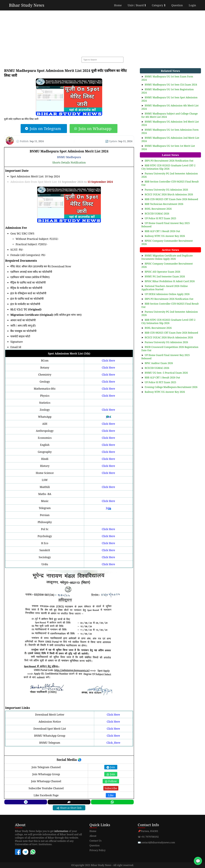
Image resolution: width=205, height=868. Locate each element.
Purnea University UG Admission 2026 (166, 190)
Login (192, 5)
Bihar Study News (27, 5)
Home (118, 5)
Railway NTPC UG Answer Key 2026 (165, 236)
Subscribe (111, 788)
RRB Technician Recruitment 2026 (164, 204)
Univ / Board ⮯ (137, 5)
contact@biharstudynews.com (158, 842)
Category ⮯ (159, 5)
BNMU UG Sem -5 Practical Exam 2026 (166, 373)
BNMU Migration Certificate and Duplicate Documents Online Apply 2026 (167, 257)
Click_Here (113, 743)
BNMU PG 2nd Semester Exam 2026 (165, 276)
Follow (111, 781)
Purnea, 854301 (149, 831)
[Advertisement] (102, 33)
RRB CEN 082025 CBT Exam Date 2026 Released (171, 199)
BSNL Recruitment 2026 (158, 209)
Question (177, 5)
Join (108, 417)
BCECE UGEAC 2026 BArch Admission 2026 (169, 194)
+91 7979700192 (150, 837)
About (93, 836)
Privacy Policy (98, 850)
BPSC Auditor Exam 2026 (159, 363)
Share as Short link (69, 808)
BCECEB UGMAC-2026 (157, 214)
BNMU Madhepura (69, 157)
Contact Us (95, 841)
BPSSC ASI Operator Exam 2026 (162, 272)
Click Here (108, 360)
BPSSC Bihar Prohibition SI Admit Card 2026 (170, 281)
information (61, 831)
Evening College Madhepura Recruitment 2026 (171, 387)
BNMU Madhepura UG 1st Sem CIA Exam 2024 (171, 85)
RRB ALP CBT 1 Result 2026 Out (162, 231)
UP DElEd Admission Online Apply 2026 (167, 294)
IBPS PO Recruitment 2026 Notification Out (169, 161)
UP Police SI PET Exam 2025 (160, 218)
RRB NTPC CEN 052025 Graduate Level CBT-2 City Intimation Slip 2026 (168, 167)
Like (111, 795)
